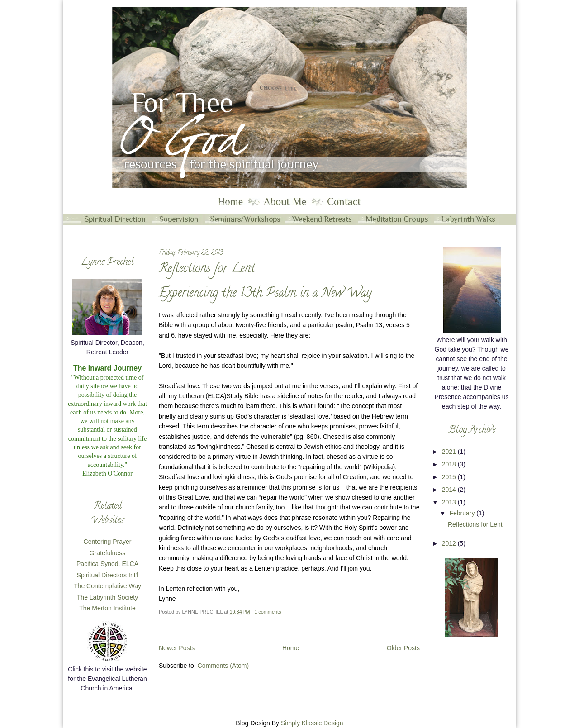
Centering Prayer (108, 542)
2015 (450, 477)
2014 (450, 490)
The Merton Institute (107, 608)
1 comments (268, 612)
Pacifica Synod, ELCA (107, 564)
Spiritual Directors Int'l (108, 575)
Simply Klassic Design (312, 723)
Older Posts (403, 648)
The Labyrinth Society (107, 597)
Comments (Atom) (223, 666)
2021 (450, 452)
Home (291, 648)
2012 (450, 543)
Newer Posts (177, 648)
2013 (450, 502)
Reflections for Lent (207, 270)
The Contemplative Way (107, 586)
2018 (450, 464)
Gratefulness (107, 553)
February (463, 513)
